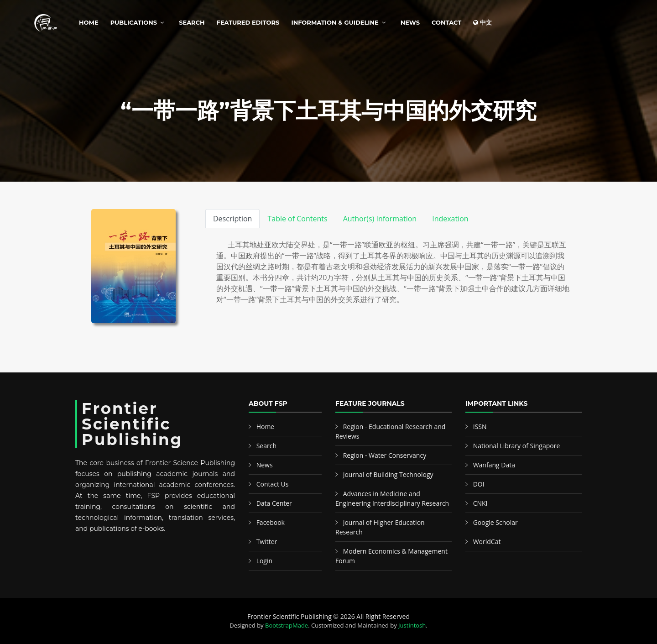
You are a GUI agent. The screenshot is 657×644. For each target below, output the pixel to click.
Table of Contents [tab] (297, 219)
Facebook (271, 522)
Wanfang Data (494, 465)
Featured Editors (248, 22)
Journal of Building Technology (388, 474)
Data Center (274, 503)
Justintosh (412, 625)
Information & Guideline (335, 22)
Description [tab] (232, 219)
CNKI (480, 503)
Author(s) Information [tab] (380, 219)
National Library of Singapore (517, 446)
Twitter (267, 542)
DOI (479, 484)
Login (264, 561)
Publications (134, 22)
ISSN (480, 427)
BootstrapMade (287, 625)
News (410, 22)
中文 (482, 22)
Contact (446, 22)
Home (89, 22)
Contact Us (273, 484)
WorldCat (487, 542)
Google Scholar (495, 522)
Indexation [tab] (450, 219)
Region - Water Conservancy (385, 455)
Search (192, 22)
